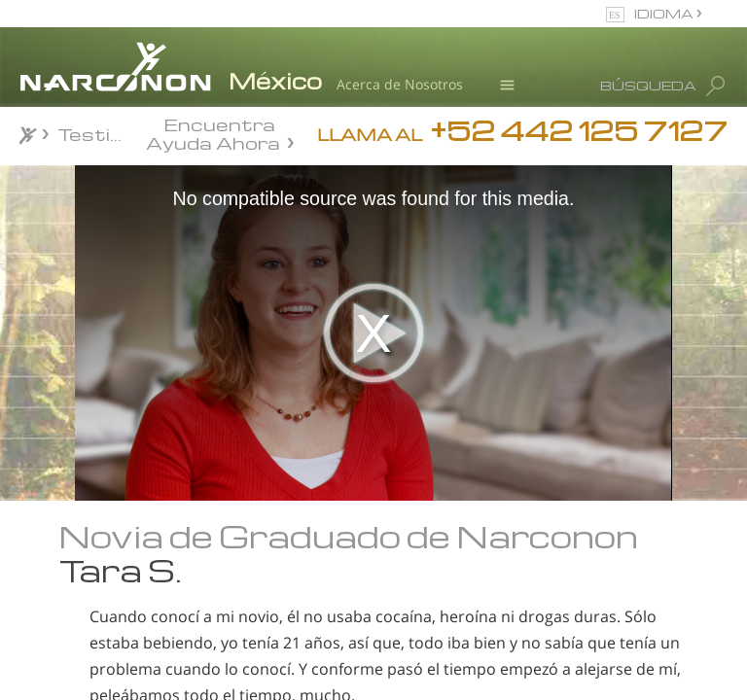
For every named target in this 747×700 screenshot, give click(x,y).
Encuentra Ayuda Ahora (213, 132)
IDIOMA (665, 13)
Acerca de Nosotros (400, 84)
